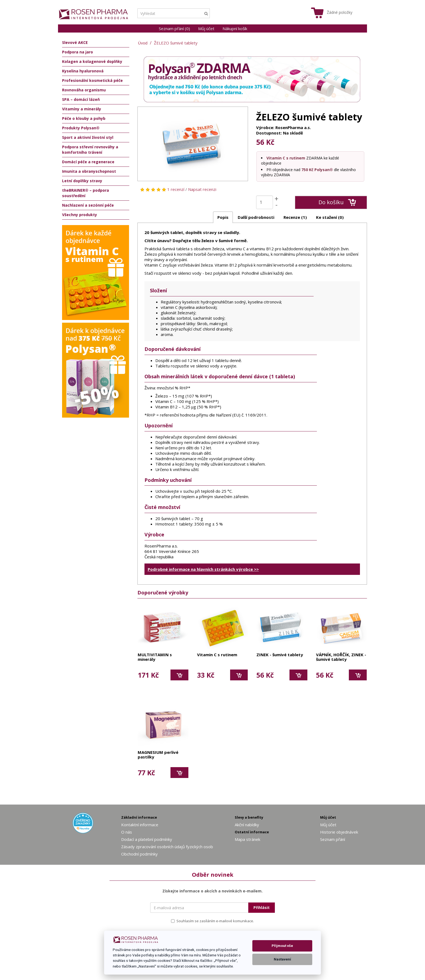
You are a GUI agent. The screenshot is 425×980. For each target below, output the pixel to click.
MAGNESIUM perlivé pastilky (158, 755)
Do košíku (337, 202)
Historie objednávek (339, 832)
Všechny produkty (80, 215)
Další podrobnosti (256, 217)
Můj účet (206, 28)
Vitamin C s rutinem (286, 158)
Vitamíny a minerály (82, 109)
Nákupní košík (235, 28)
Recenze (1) (295, 217)
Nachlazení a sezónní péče (88, 205)
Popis (223, 217)
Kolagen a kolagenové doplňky (92, 61)
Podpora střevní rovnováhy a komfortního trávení (90, 150)
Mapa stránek (247, 839)
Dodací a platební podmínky (147, 839)
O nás (127, 832)
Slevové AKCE (75, 42)
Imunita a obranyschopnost (89, 171)
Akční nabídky (247, 825)
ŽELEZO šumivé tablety (176, 43)
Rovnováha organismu (84, 90)
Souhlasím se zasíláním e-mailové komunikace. (212, 921)
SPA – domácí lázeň (81, 99)
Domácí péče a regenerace (88, 162)
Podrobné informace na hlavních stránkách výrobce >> (203, 569)
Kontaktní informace (140, 825)
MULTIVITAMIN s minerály (155, 657)
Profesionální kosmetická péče (92, 80)
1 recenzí (176, 189)
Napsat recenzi (202, 189)
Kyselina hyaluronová (83, 71)
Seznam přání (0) (174, 28)
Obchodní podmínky (139, 854)
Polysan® (324, 170)
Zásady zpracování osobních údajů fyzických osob (167, 847)
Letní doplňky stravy (82, 181)
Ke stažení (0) (330, 217)
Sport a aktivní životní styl (88, 137)
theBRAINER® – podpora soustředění (86, 193)
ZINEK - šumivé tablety (280, 655)
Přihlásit (262, 907)
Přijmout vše (282, 946)
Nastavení (282, 959)
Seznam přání (333, 839)
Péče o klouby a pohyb (84, 118)
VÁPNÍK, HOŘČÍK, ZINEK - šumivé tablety (341, 657)
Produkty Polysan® (81, 128)
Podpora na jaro (78, 52)
